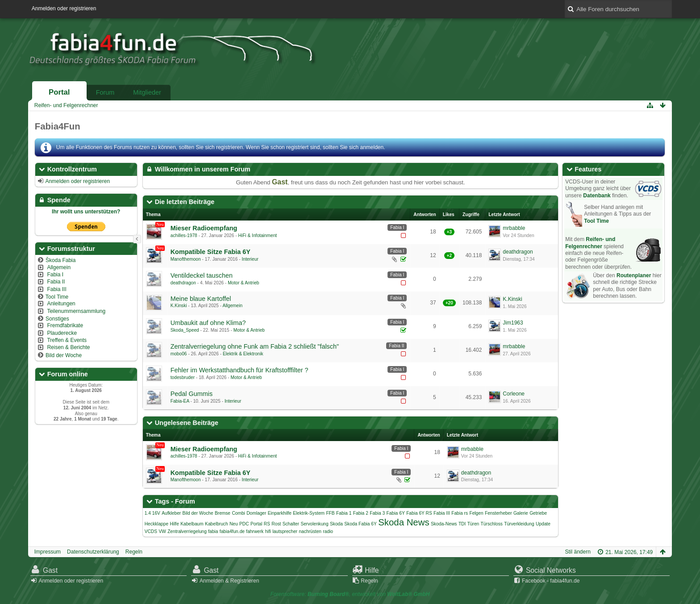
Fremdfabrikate (65, 325)
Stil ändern (577, 552)
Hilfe (174, 524)
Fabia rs (460, 513)
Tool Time (57, 297)
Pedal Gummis (192, 394)
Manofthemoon (186, 259)
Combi (238, 513)
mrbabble (514, 228)
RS (267, 524)
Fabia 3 (377, 513)
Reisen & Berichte (68, 347)
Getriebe (538, 513)
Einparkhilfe (280, 513)
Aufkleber (171, 513)
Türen (473, 524)
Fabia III (56, 289)
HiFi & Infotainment (258, 235)
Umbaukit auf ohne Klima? (208, 323)
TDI (462, 524)
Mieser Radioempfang (204, 228)
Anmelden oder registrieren (64, 8)
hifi (268, 531)
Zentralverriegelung (187, 531)
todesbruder (183, 377)
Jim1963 (513, 323)
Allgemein (59, 267)
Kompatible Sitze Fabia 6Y (210, 252)
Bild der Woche (64, 355)
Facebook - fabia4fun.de (551, 581)
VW (162, 531)
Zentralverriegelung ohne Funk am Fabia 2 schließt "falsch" (255, 346)
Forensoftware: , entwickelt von (350, 594)
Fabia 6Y (396, 513)
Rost (276, 524)
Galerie (521, 513)
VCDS (151, 531)
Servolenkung (314, 524)
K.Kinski (179, 306)
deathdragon (518, 252)
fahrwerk (255, 531)
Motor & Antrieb (243, 283)
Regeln (134, 552)
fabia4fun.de (232, 531)
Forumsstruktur (71, 249)
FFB (330, 513)
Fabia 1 (344, 513)
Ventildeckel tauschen (202, 275)
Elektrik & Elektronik (243, 354)
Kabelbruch (217, 524)
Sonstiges (57, 319)
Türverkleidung (519, 524)
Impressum (48, 552)
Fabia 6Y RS (419, 513)
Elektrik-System (309, 513)
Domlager (256, 513)
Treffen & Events (67, 340)
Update (543, 524)
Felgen (476, 513)
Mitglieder (147, 92)
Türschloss (492, 524)
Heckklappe (156, 524)
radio (328, 531)
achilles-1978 (184, 235)
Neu (234, 524)
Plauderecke (62, 333)
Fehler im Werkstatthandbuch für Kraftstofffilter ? (240, 370)
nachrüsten (310, 531)
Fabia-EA (180, 401)
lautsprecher (285, 531)
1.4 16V (152, 513)
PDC (244, 524)
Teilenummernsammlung (76, 311)
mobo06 (179, 354)
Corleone (514, 394)
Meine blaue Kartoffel (201, 299)
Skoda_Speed (185, 330)
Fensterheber (498, 513)
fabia (213, 531)
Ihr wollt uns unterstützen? (86, 212)
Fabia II (56, 282)
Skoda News (404, 522)
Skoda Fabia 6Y (360, 524)
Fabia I (55, 275)
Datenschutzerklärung (93, 552)
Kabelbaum (192, 524)
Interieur (250, 259)
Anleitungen (61, 304)
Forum (105, 92)
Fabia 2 (361, 513)
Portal (59, 92)
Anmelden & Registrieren (229, 581)
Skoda (336, 524)
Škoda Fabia (60, 260)
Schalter (291, 524)
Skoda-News (444, 524)
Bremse (223, 513)
